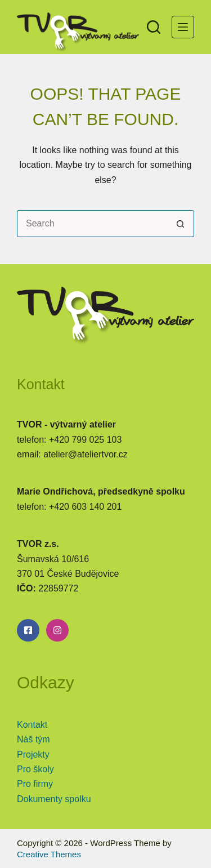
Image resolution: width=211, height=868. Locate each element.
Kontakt (32, 725)
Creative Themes (49, 854)
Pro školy (35, 769)
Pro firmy (35, 784)
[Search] (154, 27)
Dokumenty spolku (54, 799)
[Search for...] (92, 224)
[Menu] (183, 27)
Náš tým (33, 739)
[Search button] (181, 224)
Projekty (33, 755)
